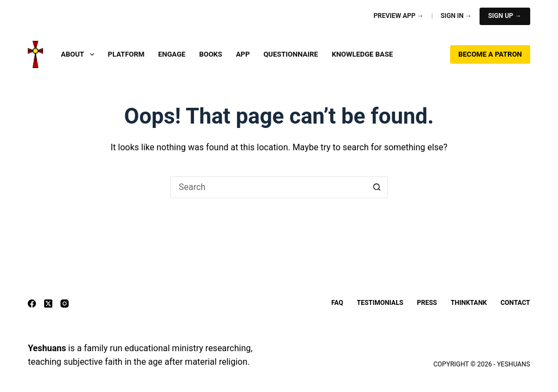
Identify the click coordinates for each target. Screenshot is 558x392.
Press (427, 303)
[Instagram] (65, 304)
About (80, 54)
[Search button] (377, 187)
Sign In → (456, 16)
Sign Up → (505, 16)
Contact (515, 303)
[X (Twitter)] (48, 304)
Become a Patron (490, 54)
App (243, 54)
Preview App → (398, 16)
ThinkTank (469, 303)
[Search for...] (268, 187)
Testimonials (380, 303)
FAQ (337, 303)
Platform (126, 54)
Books (211, 54)
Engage (172, 54)
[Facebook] (32, 304)
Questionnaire (290, 54)
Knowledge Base (362, 54)
